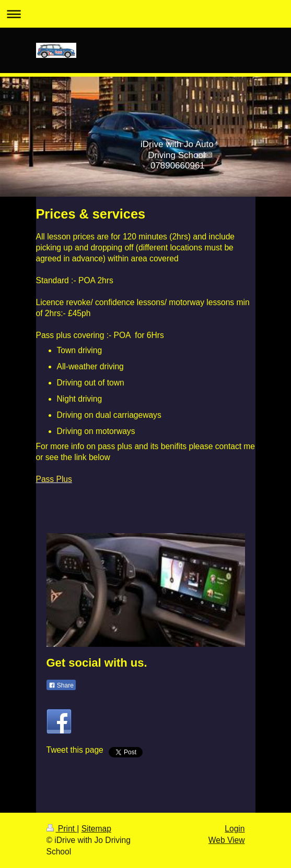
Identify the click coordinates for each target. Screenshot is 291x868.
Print (62, 829)
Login (235, 829)
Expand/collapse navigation (145, 14)
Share (61, 685)
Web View (227, 840)
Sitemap (96, 829)
